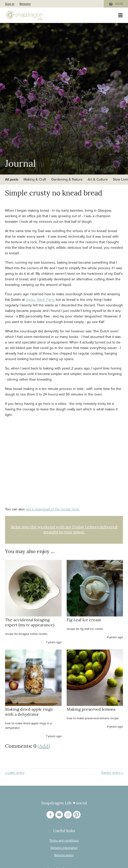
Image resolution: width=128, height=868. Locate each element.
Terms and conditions (64, 840)
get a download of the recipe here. (53, 509)
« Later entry (15, 773)
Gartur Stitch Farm (40, 300)
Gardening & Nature (67, 179)
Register (25, 4)
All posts (12, 179)
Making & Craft (35, 179)
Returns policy (64, 855)
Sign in (10, 4)
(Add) (44, 747)
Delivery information (64, 848)
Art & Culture (98, 179)
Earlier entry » (112, 773)
